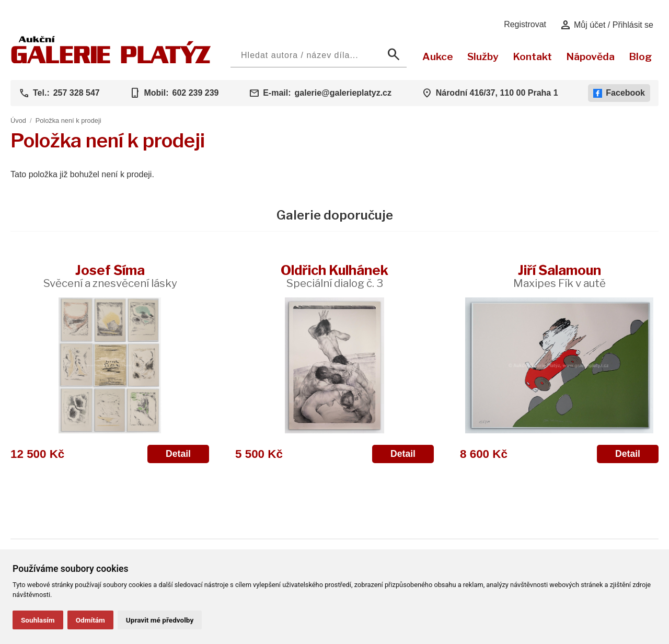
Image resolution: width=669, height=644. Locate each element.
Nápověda (590, 56)
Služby (483, 56)
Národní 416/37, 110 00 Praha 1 (497, 93)
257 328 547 (77, 93)
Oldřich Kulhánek (334, 276)
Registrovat (525, 24)
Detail (178, 454)
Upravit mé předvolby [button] (160, 620)
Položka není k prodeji (68, 120)
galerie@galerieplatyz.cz (343, 93)
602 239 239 (195, 93)
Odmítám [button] (90, 620)
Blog (640, 56)
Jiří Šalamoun (560, 276)
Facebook (619, 93)
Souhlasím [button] (38, 620)
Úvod (18, 120)
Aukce (438, 56)
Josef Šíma (110, 276)
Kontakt (532, 56)
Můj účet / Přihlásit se (607, 25)
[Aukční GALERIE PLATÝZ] (111, 61)
